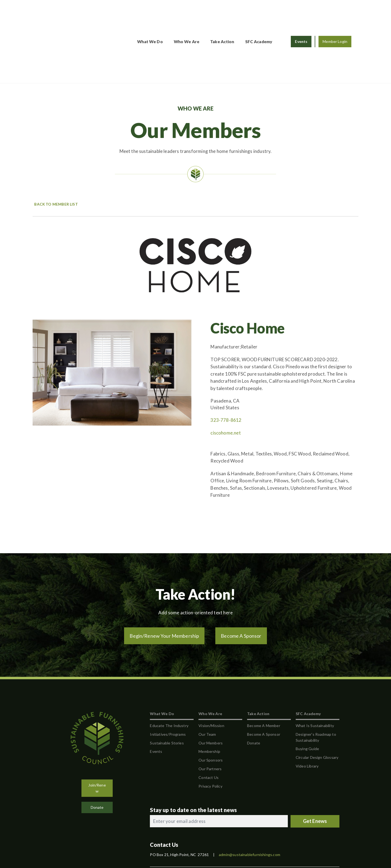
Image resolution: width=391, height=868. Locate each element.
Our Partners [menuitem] (210, 712)
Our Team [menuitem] (207, 677)
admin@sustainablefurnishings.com (250, 798)
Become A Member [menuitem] (264, 669)
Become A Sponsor (241, 579)
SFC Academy (259, 13)
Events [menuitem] (156, 695)
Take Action (222, 13)
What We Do (150, 13)
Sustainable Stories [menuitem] (167, 686)
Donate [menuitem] (254, 686)
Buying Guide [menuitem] (307, 692)
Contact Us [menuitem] (209, 721)
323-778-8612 (226, 364)
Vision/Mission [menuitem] (211, 669)
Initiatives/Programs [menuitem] (168, 677)
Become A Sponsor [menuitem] (264, 677)
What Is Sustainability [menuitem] (315, 669)
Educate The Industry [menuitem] (169, 669)
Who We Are (187, 13)
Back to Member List (55, 148)
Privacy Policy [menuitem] (210, 729)
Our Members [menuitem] (211, 686)
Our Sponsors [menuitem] (211, 704)
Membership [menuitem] (209, 695)
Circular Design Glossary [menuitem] (317, 701)
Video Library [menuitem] (307, 710)
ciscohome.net (226, 376)
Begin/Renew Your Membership (164, 579)
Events (301, 13)
